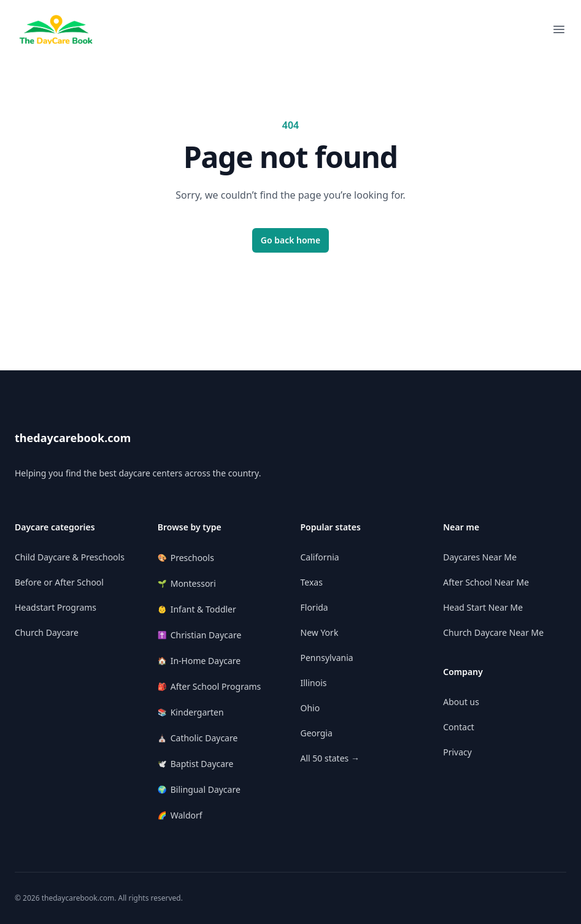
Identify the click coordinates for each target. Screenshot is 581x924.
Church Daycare (47, 632)
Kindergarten (191, 712)
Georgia (317, 733)
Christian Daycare (200, 635)
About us (461, 702)
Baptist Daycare (196, 764)
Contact (459, 727)
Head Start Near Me (483, 607)
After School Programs (210, 686)
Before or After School (59, 582)
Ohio (310, 708)
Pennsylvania (327, 658)
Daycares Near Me (480, 557)
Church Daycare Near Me (493, 632)
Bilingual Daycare (199, 789)
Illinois (314, 683)
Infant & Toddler (197, 609)
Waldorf (180, 815)
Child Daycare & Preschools (70, 557)
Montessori (187, 583)
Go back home (291, 240)
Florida (314, 607)
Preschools (186, 558)
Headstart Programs (56, 607)
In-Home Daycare (199, 661)
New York (320, 632)
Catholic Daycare (198, 738)
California (320, 557)
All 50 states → (330, 758)
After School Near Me (486, 582)
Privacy (457, 752)
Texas (312, 582)
